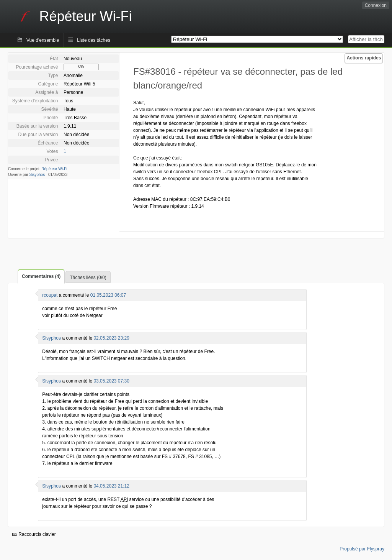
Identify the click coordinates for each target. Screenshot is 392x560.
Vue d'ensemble (43, 40)
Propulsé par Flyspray (362, 549)
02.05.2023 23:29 (111, 338)
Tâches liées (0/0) (88, 278)
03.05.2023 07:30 (111, 381)
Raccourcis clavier (34, 534)
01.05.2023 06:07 (108, 295)
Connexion (376, 5)
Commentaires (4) (41, 276)
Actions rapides (364, 58)
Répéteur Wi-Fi (54, 169)
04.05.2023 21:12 (111, 486)
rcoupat (50, 295)
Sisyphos (37, 175)
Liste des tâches (94, 40)
